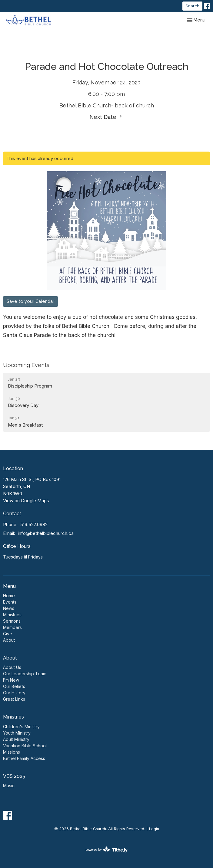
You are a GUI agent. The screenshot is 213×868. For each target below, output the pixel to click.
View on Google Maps (26, 501)
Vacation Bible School (25, 746)
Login (154, 829)
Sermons (12, 621)
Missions (12, 752)
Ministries (12, 615)
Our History (14, 693)
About (9, 640)
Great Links (14, 699)
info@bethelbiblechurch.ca (46, 533)
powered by (106, 850)
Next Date (106, 117)
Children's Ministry (21, 727)
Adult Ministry (16, 739)
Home (9, 596)
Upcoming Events (26, 365)
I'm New (11, 680)
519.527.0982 (34, 524)
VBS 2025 (14, 776)
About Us (12, 667)
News (9, 608)
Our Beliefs (14, 686)
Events (10, 602)
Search (192, 6)
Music (9, 786)
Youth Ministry (17, 733)
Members (12, 627)
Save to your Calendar (30, 301)
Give (8, 634)
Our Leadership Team (25, 674)
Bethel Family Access (24, 758)
